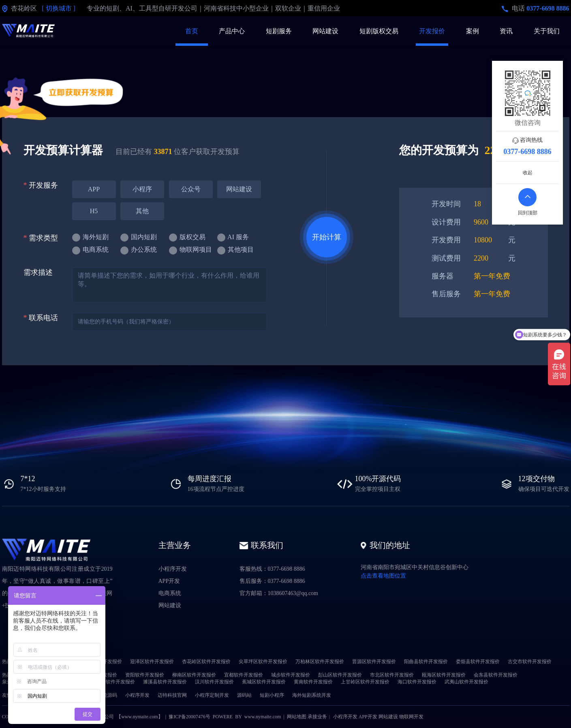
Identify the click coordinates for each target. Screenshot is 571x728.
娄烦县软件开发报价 (478, 662)
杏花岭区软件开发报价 (206, 662)
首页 (192, 31)
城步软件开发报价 (291, 675)
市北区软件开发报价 (392, 675)
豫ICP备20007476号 (189, 717)
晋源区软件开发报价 (374, 662)
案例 (473, 31)
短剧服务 (279, 31)
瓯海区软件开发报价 (444, 675)
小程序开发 (173, 569)
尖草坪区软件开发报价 (263, 662)
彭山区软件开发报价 (340, 675)
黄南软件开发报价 (313, 682)
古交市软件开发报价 (530, 662)
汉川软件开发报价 (214, 682)
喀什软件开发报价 (115, 682)
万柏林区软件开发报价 (320, 662)
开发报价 (432, 31)
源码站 (244, 695)
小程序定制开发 (212, 695)
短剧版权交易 (379, 31)
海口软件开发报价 (417, 682)
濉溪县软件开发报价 (165, 682)
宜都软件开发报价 (244, 675)
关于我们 (547, 31)
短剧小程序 (272, 695)
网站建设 (325, 31)
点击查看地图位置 (383, 576)
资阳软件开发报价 (145, 675)
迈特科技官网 (172, 695)
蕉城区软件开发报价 (264, 682)
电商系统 (170, 593)
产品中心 (232, 31)
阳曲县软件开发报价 (426, 662)
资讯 (506, 31)
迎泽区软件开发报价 (152, 662)
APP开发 (169, 581)
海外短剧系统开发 (312, 695)
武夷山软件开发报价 (466, 682)
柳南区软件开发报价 (194, 675)
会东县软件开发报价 (496, 675)
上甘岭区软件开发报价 (365, 682)
